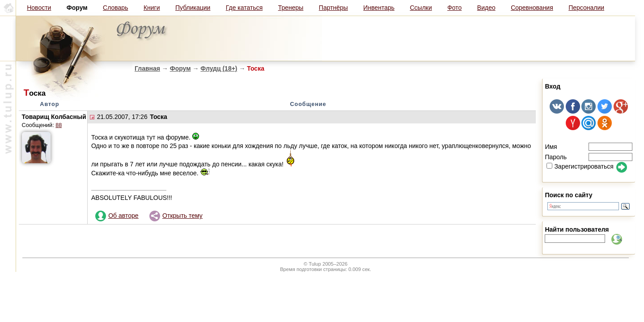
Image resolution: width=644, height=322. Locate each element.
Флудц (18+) (219, 68)
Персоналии (586, 8)
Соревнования (532, 8)
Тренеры (291, 8)
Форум (180, 68)
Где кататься (244, 8)
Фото (454, 8)
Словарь (115, 8)
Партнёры (333, 8)
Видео (486, 8)
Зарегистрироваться (580, 166)
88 (59, 125)
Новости (39, 8)
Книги (152, 8)
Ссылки (421, 8)
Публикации (193, 8)
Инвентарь (379, 8)
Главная (147, 68)
